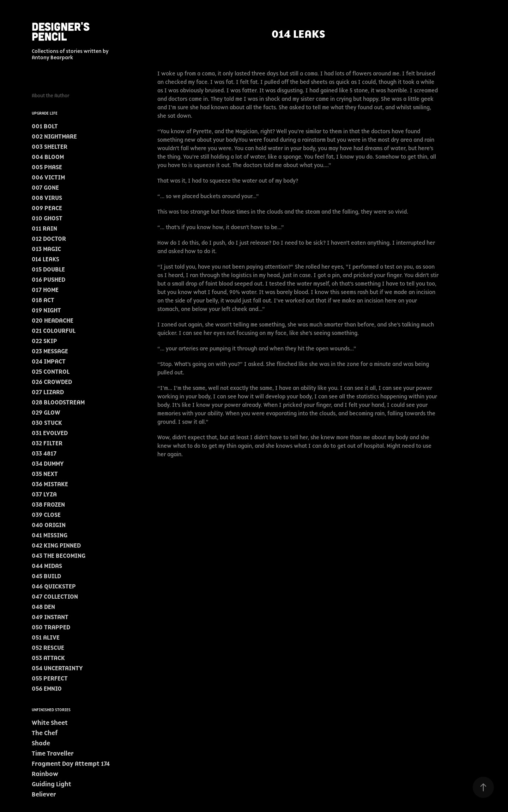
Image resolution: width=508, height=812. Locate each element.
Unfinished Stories (51, 710)
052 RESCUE (48, 648)
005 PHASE (47, 167)
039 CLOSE (46, 515)
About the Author (51, 96)
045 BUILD (46, 576)
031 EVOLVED (50, 433)
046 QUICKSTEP (54, 586)
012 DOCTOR (49, 239)
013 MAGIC (46, 249)
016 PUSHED (49, 280)
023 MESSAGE (50, 351)
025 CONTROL (51, 372)
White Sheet (50, 723)
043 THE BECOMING (59, 556)
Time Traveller (53, 753)
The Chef (45, 733)
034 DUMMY (48, 464)
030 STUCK (47, 423)
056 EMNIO (47, 689)
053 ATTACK (48, 658)
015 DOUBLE (48, 269)
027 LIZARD (48, 392)
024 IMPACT (49, 361)
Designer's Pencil (62, 31)
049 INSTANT (50, 617)
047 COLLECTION (55, 597)
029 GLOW (46, 413)
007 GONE (45, 188)
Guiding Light (52, 784)
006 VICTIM (48, 177)
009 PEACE (47, 208)
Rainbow (45, 774)
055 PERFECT (50, 678)
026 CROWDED (52, 382)
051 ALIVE (46, 637)
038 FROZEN (48, 505)
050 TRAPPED (51, 627)
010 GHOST (47, 218)
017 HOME (45, 290)
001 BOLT (45, 126)
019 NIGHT (46, 310)
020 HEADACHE (53, 320)
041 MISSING (50, 535)
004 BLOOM (48, 157)
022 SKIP (44, 341)
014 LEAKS (46, 259)
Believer (44, 794)
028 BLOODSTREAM (58, 402)
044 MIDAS (47, 566)
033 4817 (44, 453)
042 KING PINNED (56, 545)
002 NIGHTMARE (54, 136)
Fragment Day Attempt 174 (71, 764)
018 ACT (43, 300)
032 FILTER (47, 443)
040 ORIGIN (49, 525)
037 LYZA (44, 494)
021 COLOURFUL (54, 331)
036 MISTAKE (50, 484)
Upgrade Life (45, 113)
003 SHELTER (50, 147)
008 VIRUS (47, 198)
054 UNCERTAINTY (57, 668)
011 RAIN (44, 228)
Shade (41, 743)
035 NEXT (45, 474)
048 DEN (43, 607)
